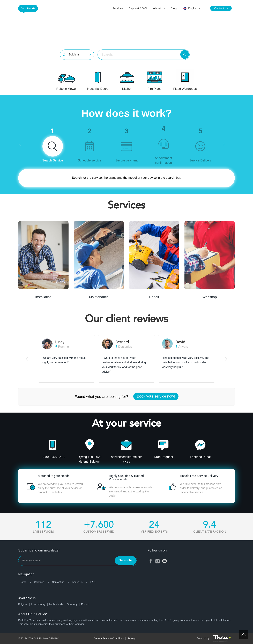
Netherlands (58, 604)
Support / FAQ (138, 8)
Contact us (58, 582)
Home (23, 582)
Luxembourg (40, 604)
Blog (174, 8)
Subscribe (126, 560)
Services (118, 8)
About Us (159, 8)
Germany (74, 604)
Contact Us (221, 8)
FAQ (93, 582)
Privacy (132, 638)
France (85, 604)
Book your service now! (156, 396)
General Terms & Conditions (109, 638)
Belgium (25, 604)
